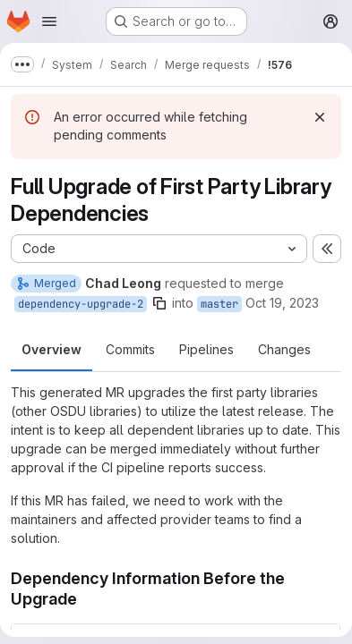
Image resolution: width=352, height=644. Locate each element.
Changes (284, 349)
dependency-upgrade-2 (81, 304)
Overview (52, 349)
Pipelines (206, 349)
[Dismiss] (320, 117)
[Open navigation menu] (49, 21)
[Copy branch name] (159, 303)
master (219, 304)
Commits (130, 349)
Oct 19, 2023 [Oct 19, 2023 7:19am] (282, 303)
